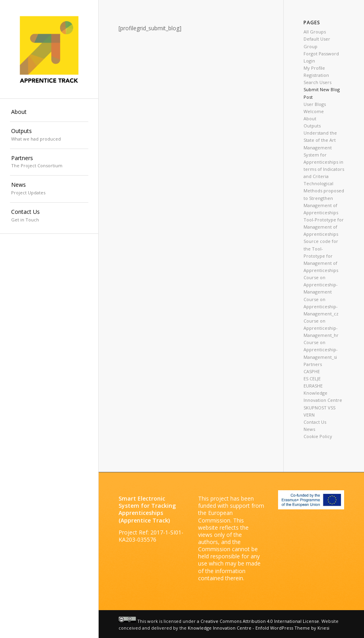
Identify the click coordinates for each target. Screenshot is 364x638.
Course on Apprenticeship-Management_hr (321, 328)
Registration (316, 75)
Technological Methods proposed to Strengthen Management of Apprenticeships (324, 198)
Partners (313, 364)
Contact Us (315, 422)
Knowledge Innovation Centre (220, 628)
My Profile (314, 68)
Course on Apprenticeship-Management (321, 285)
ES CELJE (312, 379)
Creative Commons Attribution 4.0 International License (260, 621)
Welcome (314, 111)
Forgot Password (321, 54)
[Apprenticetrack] (49, 49)
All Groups (315, 32)
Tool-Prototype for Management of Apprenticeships (324, 227)
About (310, 118)
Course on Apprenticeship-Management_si (321, 349)
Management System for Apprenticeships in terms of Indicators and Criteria (324, 162)
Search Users (317, 82)
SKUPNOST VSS (319, 408)
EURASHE (313, 386)
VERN (309, 415)
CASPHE (312, 371)
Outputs (312, 126)
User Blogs (315, 104)
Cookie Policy (318, 436)
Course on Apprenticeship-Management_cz (321, 306)
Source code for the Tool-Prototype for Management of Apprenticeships (321, 256)
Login (309, 61)
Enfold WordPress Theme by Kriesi (292, 628)
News (309, 429)
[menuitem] (49, 112)
